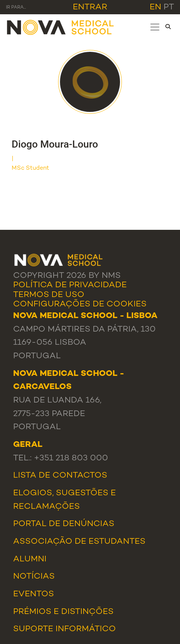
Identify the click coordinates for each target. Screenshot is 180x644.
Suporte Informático (64, 629)
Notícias (34, 577)
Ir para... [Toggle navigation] (16, 8)
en (155, 8)
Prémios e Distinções (63, 612)
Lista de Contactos (60, 476)
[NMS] (61, 27)
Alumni (30, 560)
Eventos (34, 594)
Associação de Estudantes (79, 542)
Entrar (90, 8)
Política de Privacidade (70, 285)
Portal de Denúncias (64, 524)
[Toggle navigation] (155, 27)
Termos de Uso (49, 295)
